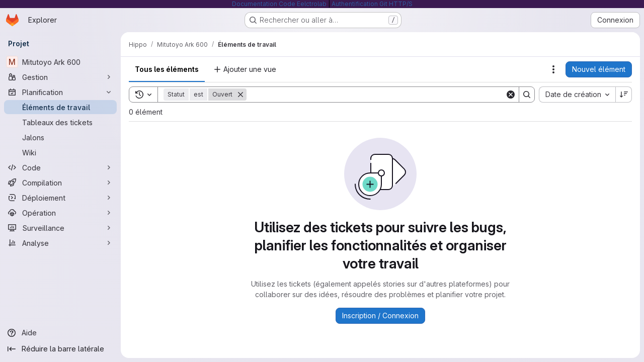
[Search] (376, 95)
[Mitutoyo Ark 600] (60, 62)
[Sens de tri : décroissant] (624, 95)
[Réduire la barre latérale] (60, 349)
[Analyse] (60, 243)
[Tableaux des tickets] (60, 122)
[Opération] (60, 213)
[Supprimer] (240, 95)
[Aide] (60, 333)
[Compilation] (60, 183)
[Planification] (60, 92)
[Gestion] (60, 77)
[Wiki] (60, 152)
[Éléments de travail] (60, 107)
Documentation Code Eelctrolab (279, 4)
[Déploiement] (60, 198)
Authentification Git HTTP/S (372, 4)
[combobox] (577, 95)
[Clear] (511, 95)
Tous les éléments (167, 69)
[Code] (60, 167)
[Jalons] (60, 137)
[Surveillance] (60, 228)
